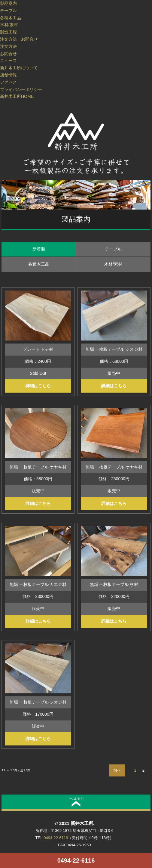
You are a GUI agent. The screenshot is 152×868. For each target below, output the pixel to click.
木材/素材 (9, 25)
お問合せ (8, 54)
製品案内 (8, 3)
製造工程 (8, 32)
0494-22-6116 (76, 860)
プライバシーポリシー (21, 89)
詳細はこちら (38, 386)
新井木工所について (19, 68)
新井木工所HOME (17, 96)
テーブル (8, 11)
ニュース (8, 61)
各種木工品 (11, 18)
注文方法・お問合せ (19, 39)
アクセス (8, 82)
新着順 (39, 249)
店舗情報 (8, 75)
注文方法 (8, 46)
